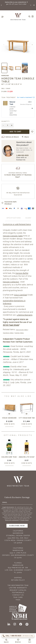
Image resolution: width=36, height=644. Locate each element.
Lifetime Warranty (25, 315)
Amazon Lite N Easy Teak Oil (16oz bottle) (27, 457)
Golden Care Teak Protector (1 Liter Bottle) (9, 457)
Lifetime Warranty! (18, 588)
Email (5, 502)
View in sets (9, 424)
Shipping (18, 578)
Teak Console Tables (22, 330)
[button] (1, 5)
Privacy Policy (25, 520)
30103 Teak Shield (11, 325)
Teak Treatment (9, 98)
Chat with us (21, 158)
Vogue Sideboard (9, 418)
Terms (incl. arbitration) (12, 520)
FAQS (18, 600)
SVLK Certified (20, 295)
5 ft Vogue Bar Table (27, 418)
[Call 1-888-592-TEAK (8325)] (18, 636)
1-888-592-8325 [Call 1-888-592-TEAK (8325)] (22, 155)
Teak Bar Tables (19, 333)
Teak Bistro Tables (8, 333)
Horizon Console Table (13, 236)
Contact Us (21, 160)
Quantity (6, 121)
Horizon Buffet (22, 273)
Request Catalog (18, 590)
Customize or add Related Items (17, 224)
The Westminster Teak (18, 585)
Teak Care (18, 597)
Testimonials (18, 593)
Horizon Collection (11, 282)
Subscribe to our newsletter (20, 2)
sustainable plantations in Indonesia (14, 302)
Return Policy (18, 580)
